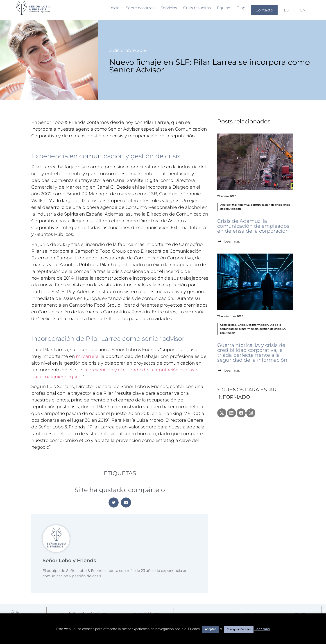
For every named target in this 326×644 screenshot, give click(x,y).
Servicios (169, 8)
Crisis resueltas (197, 8)
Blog (241, 8)
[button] (114, 502)
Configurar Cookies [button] (239, 629)
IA (284, 329)
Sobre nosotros (140, 8)
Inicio (115, 8)
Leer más (262, 629)
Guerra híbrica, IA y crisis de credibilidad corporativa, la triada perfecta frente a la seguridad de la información (252, 353)
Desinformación (257, 325)
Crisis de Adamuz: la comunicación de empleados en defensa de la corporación (253, 226)
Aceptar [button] (210, 629)
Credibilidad (228, 325)
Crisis (241, 325)
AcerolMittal (228, 205)
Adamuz (244, 205)
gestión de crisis (270, 329)
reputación (228, 333)
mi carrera (87, 356)
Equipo (224, 8)
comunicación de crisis (266, 205)
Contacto (264, 10)
